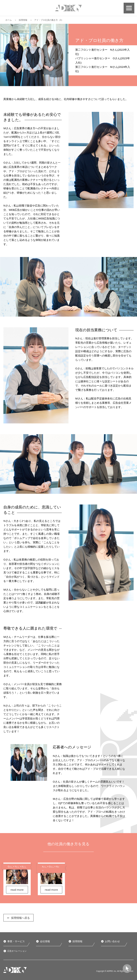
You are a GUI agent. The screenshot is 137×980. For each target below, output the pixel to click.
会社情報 (45, 941)
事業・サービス (16, 941)
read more (17, 890)
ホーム (9, 20)
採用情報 (23, 20)
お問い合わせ (112, 941)
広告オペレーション (17, 951)
